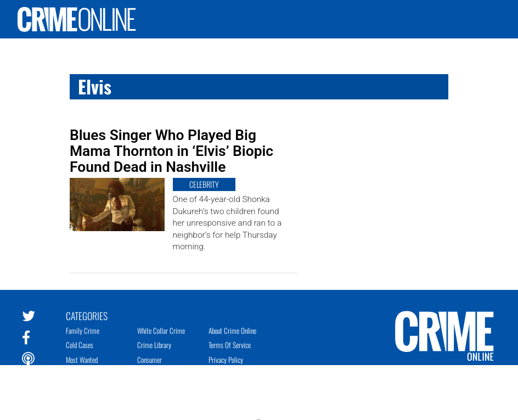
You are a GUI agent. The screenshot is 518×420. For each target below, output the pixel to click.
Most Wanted (82, 360)
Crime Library (154, 345)
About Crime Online (232, 331)
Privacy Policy (226, 360)
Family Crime (83, 331)
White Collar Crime (161, 331)
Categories (87, 315)
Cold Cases (80, 345)
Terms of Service (230, 345)
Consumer (150, 360)
